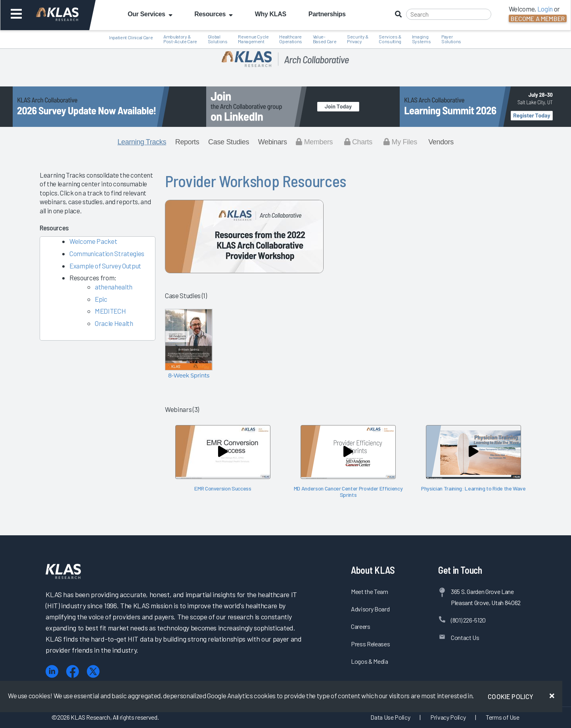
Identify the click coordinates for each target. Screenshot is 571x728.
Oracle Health (114, 323)
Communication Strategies (107, 253)
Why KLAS (271, 14)
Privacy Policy (448, 717)
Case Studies (229, 142)
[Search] (449, 14)
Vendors (441, 142)
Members (314, 142)
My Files (400, 142)
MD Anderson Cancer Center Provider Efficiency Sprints (348, 491)
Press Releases (370, 644)
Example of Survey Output (105, 266)
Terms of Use (503, 717)
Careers (361, 626)
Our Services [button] (150, 14)
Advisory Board (370, 609)
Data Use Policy (390, 717)
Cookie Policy (511, 696)
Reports (187, 142)
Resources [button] (213, 14)
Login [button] (545, 9)
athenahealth (114, 287)
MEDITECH (110, 311)
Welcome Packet (93, 241)
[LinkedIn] (52, 671)
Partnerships (327, 14)
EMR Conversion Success (223, 488)
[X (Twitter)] (93, 671)
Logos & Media (370, 661)
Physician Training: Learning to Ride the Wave (473, 488)
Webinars (273, 142)
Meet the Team (370, 591)
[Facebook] (73, 671)
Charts (358, 142)
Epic (101, 299)
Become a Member (538, 18)
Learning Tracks (142, 142)
